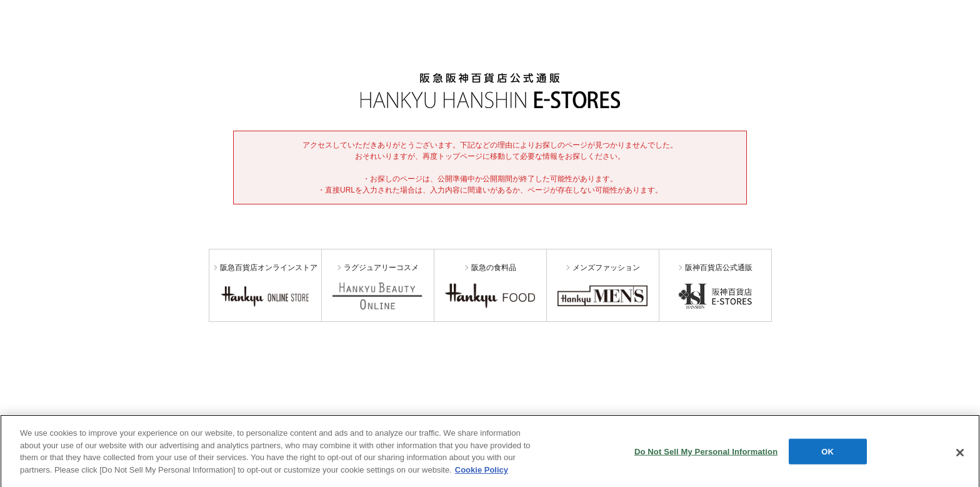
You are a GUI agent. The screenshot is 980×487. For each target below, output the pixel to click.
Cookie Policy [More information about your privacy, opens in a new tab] (482, 472)
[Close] (960, 454)
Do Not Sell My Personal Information (706, 453)
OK (827, 453)
